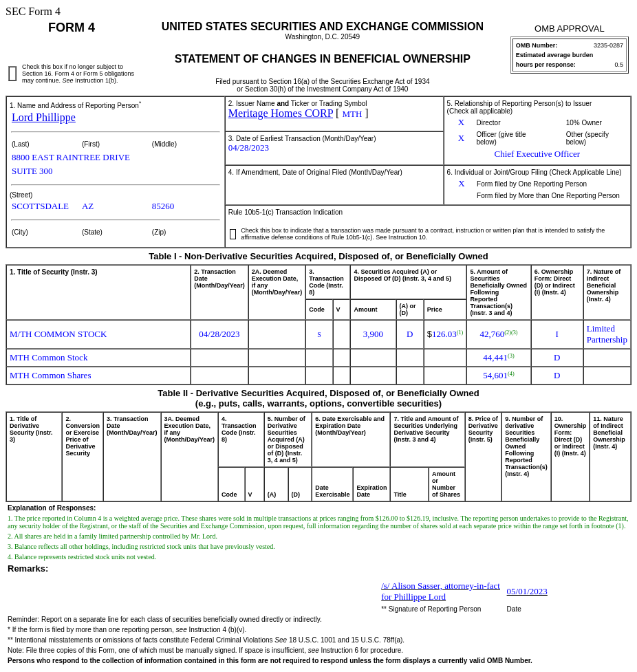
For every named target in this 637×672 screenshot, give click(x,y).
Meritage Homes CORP (281, 113)
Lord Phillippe (44, 117)
